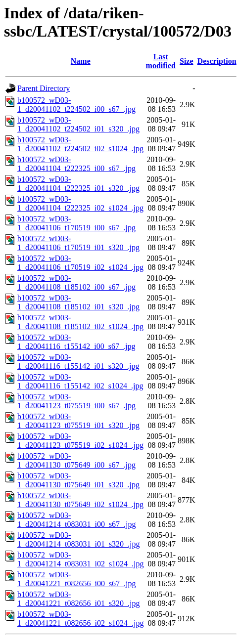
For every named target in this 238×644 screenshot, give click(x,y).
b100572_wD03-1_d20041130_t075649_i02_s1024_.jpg (80, 500)
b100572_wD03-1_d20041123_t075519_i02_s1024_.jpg (80, 441)
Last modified (161, 61)
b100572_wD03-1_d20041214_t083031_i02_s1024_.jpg (81, 559)
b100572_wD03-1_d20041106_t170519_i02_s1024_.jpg (80, 263)
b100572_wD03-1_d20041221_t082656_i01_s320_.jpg (79, 599)
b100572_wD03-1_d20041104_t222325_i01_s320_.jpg (78, 184)
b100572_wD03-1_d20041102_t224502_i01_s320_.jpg (78, 124)
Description (217, 61)
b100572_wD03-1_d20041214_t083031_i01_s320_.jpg (79, 539)
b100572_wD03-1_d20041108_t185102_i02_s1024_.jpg (80, 322)
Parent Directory (44, 88)
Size (187, 61)
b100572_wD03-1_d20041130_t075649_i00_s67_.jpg (76, 460)
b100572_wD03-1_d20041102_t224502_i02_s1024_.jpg (80, 144)
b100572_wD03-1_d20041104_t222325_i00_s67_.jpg (76, 164)
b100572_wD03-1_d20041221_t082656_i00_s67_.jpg (77, 579)
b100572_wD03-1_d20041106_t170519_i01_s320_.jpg (78, 243)
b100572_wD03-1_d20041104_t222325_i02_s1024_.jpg (80, 203)
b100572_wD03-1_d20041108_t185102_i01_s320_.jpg (78, 302)
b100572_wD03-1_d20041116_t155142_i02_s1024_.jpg (80, 381)
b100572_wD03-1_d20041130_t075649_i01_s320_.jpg (78, 480)
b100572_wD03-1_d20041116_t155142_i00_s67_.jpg (76, 342)
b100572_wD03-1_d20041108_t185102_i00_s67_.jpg (76, 282)
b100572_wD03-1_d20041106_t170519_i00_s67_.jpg (76, 223)
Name (81, 61)
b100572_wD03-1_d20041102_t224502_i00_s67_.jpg (76, 105)
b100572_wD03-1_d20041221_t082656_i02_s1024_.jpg (81, 619)
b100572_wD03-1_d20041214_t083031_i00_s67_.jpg (77, 520)
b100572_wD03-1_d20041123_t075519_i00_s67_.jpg (76, 401)
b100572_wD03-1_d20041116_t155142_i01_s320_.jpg (78, 362)
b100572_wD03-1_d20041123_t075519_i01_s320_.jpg (78, 421)
